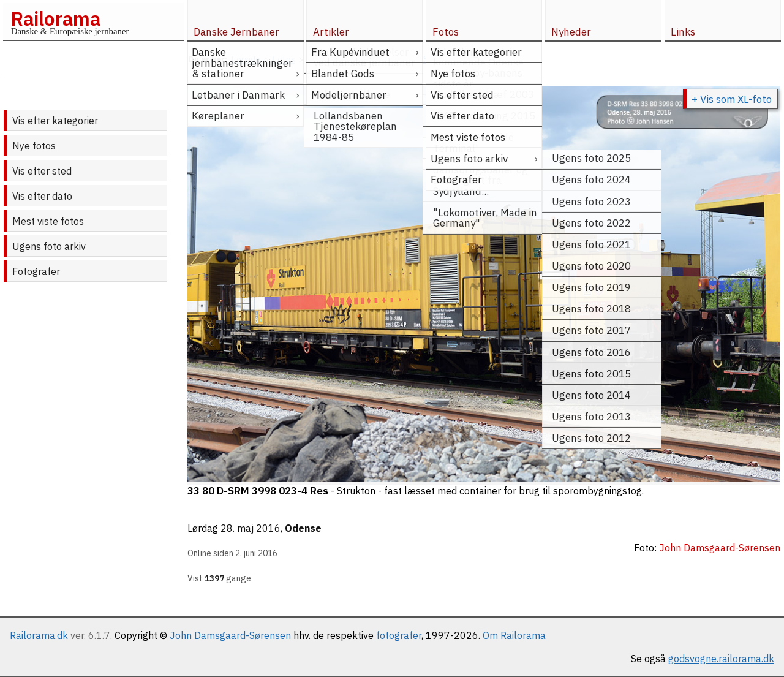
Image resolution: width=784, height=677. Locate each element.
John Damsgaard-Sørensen (230, 635)
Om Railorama (514, 635)
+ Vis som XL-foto (732, 99)
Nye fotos (34, 146)
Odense (303, 528)
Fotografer (36, 271)
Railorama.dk (39, 635)
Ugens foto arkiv (49, 246)
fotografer (399, 635)
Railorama (55, 18)
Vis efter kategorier (55, 121)
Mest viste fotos (48, 221)
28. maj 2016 (251, 528)
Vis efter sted (42, 171)
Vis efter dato (42, 196)
